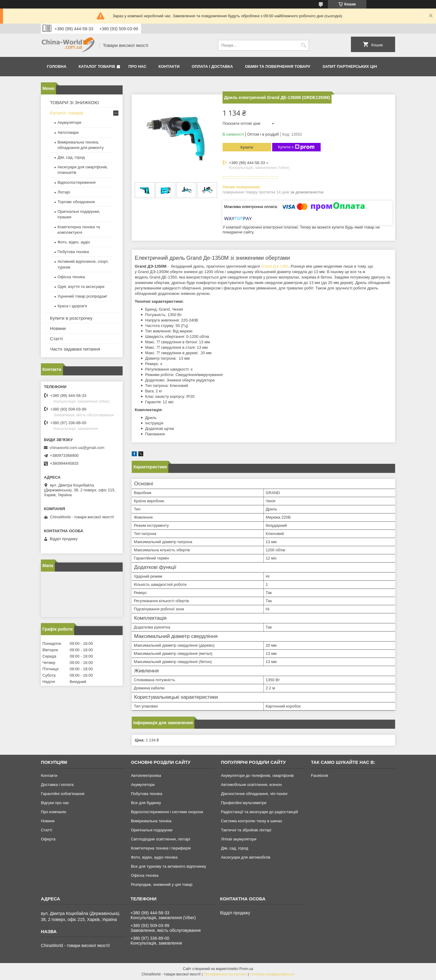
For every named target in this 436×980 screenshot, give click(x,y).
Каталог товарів (97, 66)
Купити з (296, 147)
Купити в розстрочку (71, 318)
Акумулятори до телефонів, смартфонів (257, 775)
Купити (247, 147)
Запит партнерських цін (350, 66)
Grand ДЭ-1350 (275, 266)
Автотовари (68, 132)
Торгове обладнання (76, 202)
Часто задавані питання (75, 349)
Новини (58, 328)
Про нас (137, 66)
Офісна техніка (71, 277)
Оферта (48, 839)
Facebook (320, 775)
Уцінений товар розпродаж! (82, 296)
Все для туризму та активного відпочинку (168, 866)
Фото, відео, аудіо (74, 242)
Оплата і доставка (212, 66)
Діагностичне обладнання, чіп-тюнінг (254, 794)
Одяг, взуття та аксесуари (81, 287)
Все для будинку (146, 803)
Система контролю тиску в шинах (252, 821)
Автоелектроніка (146, 775)
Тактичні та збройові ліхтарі (246, 830)
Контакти (169, 66)
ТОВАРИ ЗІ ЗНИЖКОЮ (74, 102)
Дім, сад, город (71, 157)
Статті (56, 339)
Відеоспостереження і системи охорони (167, 812)
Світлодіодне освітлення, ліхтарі (160, 839)
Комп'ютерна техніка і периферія (161, 848)
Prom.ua (246, 969)
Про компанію (54, 812)
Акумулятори (69, 122)
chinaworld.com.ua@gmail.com (77, 448)
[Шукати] (304, 45)
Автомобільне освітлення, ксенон (251, 785)
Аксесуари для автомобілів (246, 857)
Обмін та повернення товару (277, 66)
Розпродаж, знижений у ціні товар (162, 884)
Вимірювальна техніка (151, 821)
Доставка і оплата (57, 785)
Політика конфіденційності (272, 974)
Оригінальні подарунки (152, 830)
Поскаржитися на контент (225, 974)
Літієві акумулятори (239, 839)
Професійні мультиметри (244, 803)
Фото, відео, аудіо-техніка (154, 857)
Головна (57, 66)
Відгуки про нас (55, 803)
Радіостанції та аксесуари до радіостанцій (259, 812)
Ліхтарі (64, 192)
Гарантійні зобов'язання (63, 794)
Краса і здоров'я (72, 306)
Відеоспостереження (77, 182)
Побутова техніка (73, 252)
